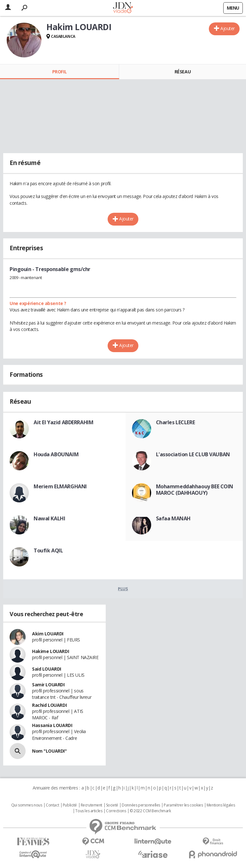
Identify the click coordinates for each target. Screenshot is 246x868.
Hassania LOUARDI (52, 725)
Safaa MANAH (173, 518)
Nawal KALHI (49, 518)
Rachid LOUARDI (49, 705)
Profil (59, 72)
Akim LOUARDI (48, 634)
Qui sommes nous (27, 805)
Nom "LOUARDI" (49, 751)
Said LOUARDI (47, 669)
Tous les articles (89, 811)
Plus (123, 589)
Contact (52, 805)
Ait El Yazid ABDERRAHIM (63, 422)
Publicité (70, 805)
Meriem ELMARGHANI (60, 486)
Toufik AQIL (48, 550)
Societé (112, 805)
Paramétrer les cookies (183, 805)
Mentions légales (221, 805)
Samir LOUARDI (48, 685)
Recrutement (91, 805)
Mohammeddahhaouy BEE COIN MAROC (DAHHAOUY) (195, 490)
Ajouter (228, 28)
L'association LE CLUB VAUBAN (193, 454)
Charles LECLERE (176, 422)
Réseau (183, 72)
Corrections (116, 811)
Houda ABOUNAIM (56, 454)
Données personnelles (141, 805)
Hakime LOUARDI (50, 651)
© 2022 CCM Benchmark (150, 811)
